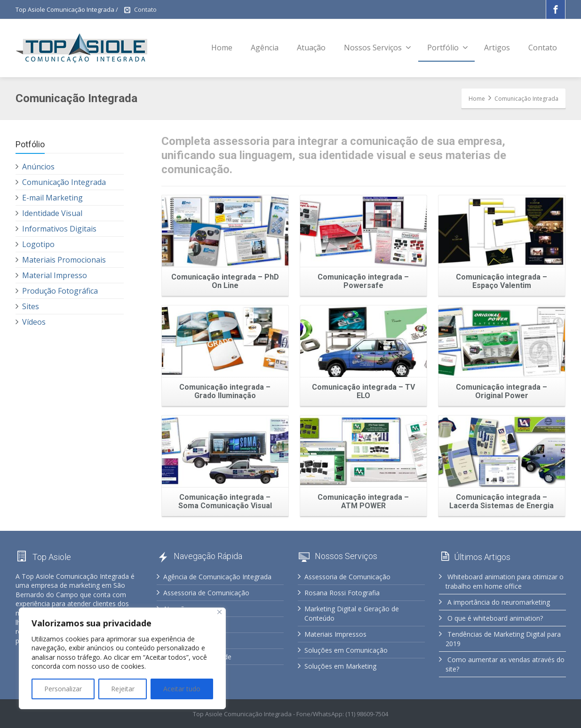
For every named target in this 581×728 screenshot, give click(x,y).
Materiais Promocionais (64, 260)
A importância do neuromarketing (499, 602)
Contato (145, 9)
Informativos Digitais (59, 229)
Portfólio (448, 48)
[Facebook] (556, 9)
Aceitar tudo (182, 689)
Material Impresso (55, 275)
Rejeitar (123, 689)
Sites (31, 306)
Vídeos (34, 322)
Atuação (311, 48)
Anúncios (38, 167)
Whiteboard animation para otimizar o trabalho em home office (505, 581)
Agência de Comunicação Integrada (217, 577)
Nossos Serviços (378, 48)
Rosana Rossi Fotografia (342, 593)
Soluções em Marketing (340, 666)
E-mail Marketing (52, 198)
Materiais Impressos (335, 634)
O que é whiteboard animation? (495, 618)
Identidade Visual (52, 213)
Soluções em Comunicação (346, 650)
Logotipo (38, 244)
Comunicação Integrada (64, 182)
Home (222, 48)
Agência (265, 48)
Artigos (497, 48)
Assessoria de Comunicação (206, 593)
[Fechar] (219, 612)
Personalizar (63, 689)
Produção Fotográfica (60, 291)
